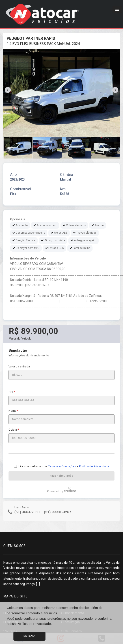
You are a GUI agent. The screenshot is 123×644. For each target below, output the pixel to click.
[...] (38, 584)
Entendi (29, 636)
